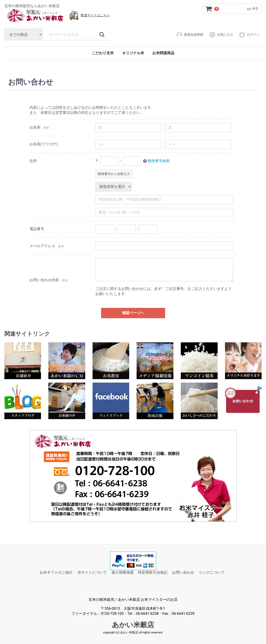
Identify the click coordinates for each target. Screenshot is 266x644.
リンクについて (212, 572)
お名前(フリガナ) (44, 144)
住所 (33, 161)
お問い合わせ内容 (44, 280)
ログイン (249, 35)
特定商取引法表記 (153, 572)
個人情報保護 (123, 572)
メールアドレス (42, 246)
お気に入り (221, 35)
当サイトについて (92, 572)
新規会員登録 (190, 35)
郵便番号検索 (159, 161)
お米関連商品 (163, 53)
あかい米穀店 (133, 625)
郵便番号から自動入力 (114, 174)
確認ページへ (133, 313)
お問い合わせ (183, 572)
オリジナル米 (133, 53)
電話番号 (37, 229)
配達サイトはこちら (95, 15)
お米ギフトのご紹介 (56, 572)
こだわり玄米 (103, 53)
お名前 (35, 127)
